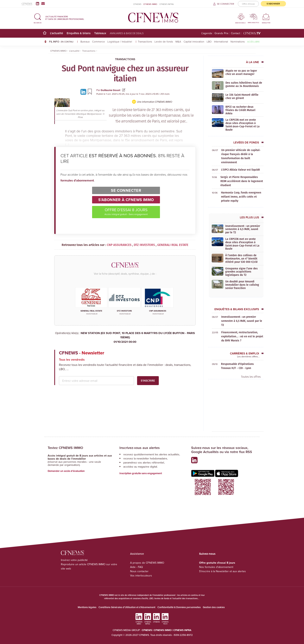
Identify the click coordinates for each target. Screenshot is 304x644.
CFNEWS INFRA (167, 4)
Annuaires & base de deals (127, 33)
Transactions (145, 41)
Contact (235, 33)
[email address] (96, 381)
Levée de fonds (164, 41)
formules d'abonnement (77, 180)
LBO (209, 41)
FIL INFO (63, 42)
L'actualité (57, 33)
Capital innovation (194, 41)
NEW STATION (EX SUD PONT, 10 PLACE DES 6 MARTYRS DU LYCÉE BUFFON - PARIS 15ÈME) (125, 338)
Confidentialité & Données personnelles (179, 607)
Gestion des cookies (214, 607)
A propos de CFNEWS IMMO (147, 563)
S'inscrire (148, 381)
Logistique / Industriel (120, 41)
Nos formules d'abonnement (216, 567)
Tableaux (100, 33)
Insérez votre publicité (74, 560)
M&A (178, 41)
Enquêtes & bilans (79, 33)
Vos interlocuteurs (141, 575)
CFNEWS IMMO (150, 4)
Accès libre (253, 42)
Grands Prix (221, 33)
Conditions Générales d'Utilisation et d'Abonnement (127, 607)
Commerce (98, 41)
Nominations (238, 41)
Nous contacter (139, 571)
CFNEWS (137, 4)
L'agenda (207, 33)
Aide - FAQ (136, 567)
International (221, 41)
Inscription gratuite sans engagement (141, 473)
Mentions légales (87, 607)
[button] (38, 18)
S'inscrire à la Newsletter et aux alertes (222, 571)
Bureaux (85, 41)
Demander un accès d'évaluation (66, 471)
